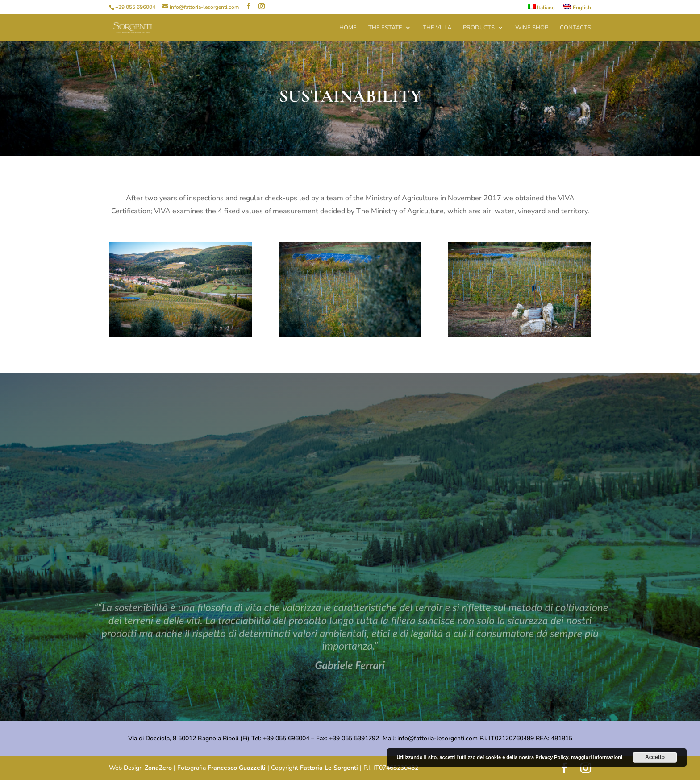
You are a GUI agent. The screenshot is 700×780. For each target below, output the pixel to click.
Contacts (575, 28)
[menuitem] (542, 9)
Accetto (655, 757)
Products (479, 28)
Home (348, 28)
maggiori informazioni (597, 757)
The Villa (437, 28)
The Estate (385, 28)
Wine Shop (532, 28)
